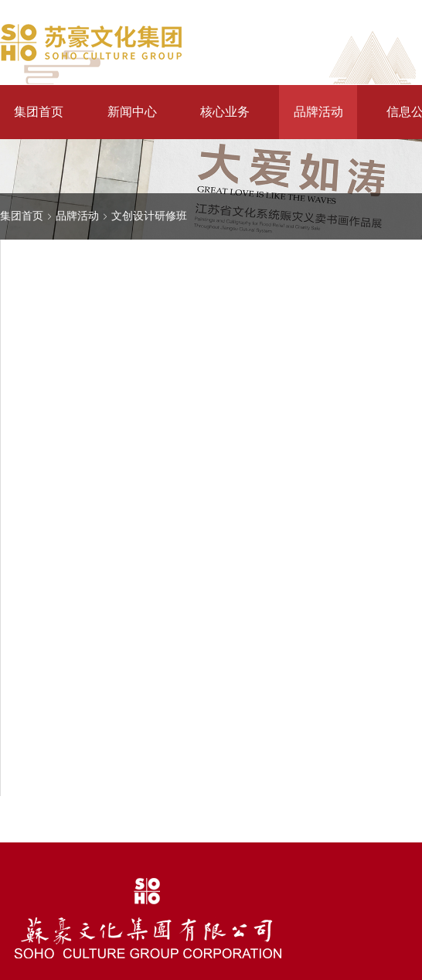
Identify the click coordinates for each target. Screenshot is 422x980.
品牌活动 (318, 112)
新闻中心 (132, 112)
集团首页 (39, 112)
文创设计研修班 (149, 216)
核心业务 (225, 112)
